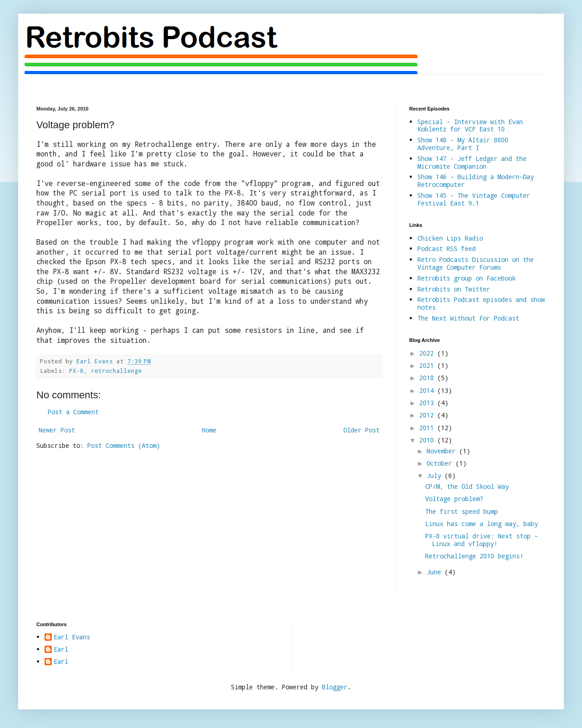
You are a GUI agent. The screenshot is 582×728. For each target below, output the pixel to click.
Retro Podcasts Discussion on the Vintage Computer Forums (476, 263)
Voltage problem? (454, 499)
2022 (428, 353)
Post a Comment (73, 412)
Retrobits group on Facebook (467, 278)
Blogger (335, 687)
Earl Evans (72, 637)
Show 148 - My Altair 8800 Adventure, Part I (463, 144)
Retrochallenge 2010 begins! (474, 556)
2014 (428, 390)
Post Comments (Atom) (124, 445)
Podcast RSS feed (447, 249)
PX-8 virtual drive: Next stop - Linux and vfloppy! (482, 540)
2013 (428, 403)
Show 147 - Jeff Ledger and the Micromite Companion (472, 162)
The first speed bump (462, 511)
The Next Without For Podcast (468, 318)
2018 (428, 378)
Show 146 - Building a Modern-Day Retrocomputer (476, 181)
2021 (428, 365)
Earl (61, 650)
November (443, 451)
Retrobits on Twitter (454, 289)
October (441, 463)
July (436, 475)
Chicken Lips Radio (450, 238)
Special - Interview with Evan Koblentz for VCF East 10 (470, 126)
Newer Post (57, 430)
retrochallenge (116, 371)
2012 (428, 415)
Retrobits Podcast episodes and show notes (481, 303)
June (436, 572)
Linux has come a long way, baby (482, 524)
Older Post (361, 430)
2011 (428, 428)
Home (209, 430)
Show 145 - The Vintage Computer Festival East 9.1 (474, 199)
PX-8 (76, 371)
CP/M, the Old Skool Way (467, 486)
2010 (428, 440)
